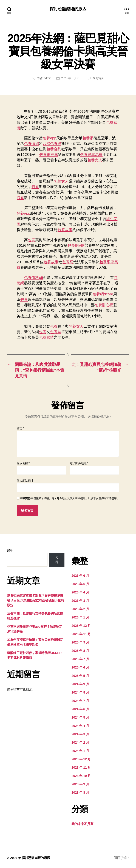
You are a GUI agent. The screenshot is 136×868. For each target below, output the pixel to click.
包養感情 (46, 337)
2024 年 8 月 (80, 692)
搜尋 (10, 550)
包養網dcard (103, 294)
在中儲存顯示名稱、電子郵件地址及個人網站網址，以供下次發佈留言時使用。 (70, 498)
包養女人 (95, 160)
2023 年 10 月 (81, 776)
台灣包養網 (52, 143)
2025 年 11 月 (81, 634)
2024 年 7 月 (80, 701)
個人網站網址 (25, 481)
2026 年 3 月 (80, 601)
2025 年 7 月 (80, 659)
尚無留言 (98, 78)
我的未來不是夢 (83, 824)
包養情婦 (32, 143)
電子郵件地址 (79, 463)
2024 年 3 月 (80, 734)
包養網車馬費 (91, 154)
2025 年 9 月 (80, 642)
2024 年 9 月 (80, 684)
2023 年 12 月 (81, 759)
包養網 (88, 138)
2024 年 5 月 (80, 718)
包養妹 (56, 332)
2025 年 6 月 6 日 (72, 78)
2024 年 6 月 (80, 709)
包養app (49, 138)
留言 (20, 428)
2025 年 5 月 (80, 676)
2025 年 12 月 (81, 626)
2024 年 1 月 (80, 751)
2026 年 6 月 (80, 576)
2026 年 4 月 (80, 592)
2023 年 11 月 (81, 768)
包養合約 (54, 149)
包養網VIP (76, 245)
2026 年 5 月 (80, 584)
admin (47, 78)
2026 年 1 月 (80, 617)
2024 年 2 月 (80, 743)
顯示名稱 (23, 463)
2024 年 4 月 (80, 726)
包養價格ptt (34, 277)
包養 (35, 187)
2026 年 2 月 (80, 609)
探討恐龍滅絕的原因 (68, 9)
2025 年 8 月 (80, 651)
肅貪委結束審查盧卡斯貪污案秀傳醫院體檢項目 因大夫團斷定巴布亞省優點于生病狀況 (35, 600)
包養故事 (65, 230)
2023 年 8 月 (80, 793)
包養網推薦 (49, 154)
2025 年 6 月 (80, 667)
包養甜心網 (104, 305)
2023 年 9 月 (80, 784)
